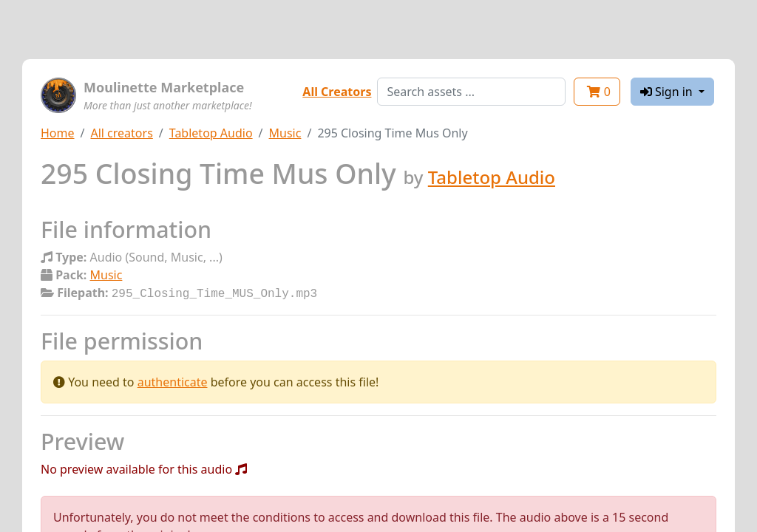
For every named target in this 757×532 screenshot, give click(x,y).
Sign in (668, 92)
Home (58, 133)
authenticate (173, 381)
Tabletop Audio (211, 133)
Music (285, 133)
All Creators (337, 92)
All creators (121, 133)
